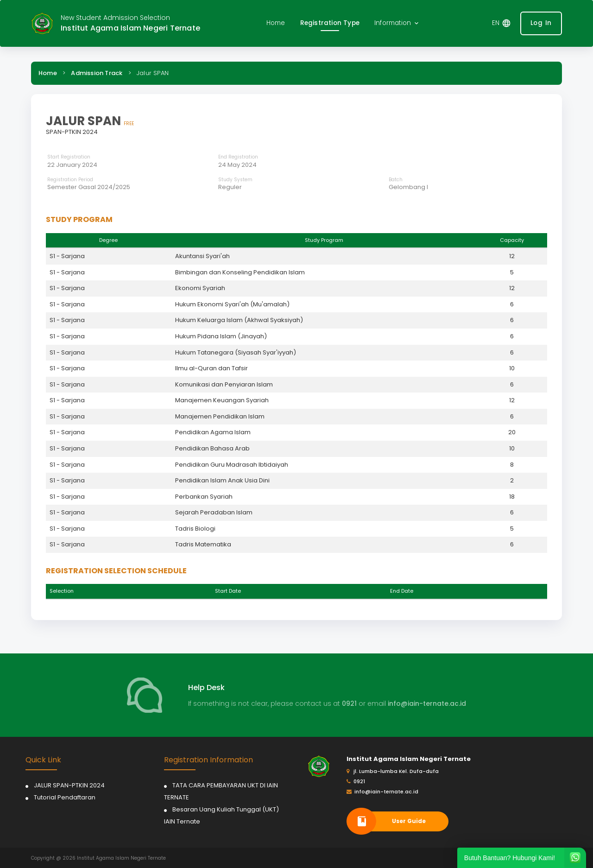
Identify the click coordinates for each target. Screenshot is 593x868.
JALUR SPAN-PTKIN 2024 (69, 785)
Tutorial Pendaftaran (65, 797)
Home (48, 73)
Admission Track (97, 73)
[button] (397, 23)
